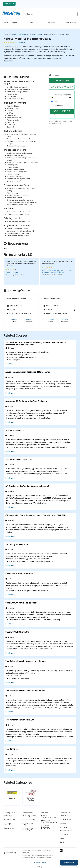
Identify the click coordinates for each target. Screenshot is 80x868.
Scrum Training (37, 34)
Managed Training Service (49, 821)
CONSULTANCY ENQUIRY (62, 87)
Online (56, 102)
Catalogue (9, 816)
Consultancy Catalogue (29, 829)
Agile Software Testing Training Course (56, 34)
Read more (8, 61)
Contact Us (9, 4)
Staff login (40, 867)
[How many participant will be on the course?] (62, 98)
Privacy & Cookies (40, 863)
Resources (9, 828)
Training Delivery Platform (46, 827)
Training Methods (8, 824)
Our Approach (29, 816)
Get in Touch (69, 863)
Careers (64, 835)
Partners (64, 823)
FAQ (62, 838)
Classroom (58, 106)
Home (6, 34)
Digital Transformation (49, 816)
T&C (62, 842)
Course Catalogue (10, 23)
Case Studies (29, 820)
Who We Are (71, 23)
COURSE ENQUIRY (62, 81)
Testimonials (66, 831)
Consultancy (32, 23)
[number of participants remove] (53, 98)
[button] (74, 310)
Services (51, 23)
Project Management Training (20, 34)
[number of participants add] (71, 98)
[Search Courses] (52, 14)
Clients (63, 827)
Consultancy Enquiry (29, 824)
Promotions (9, 820)
